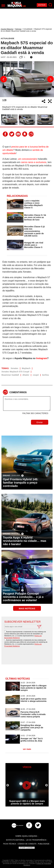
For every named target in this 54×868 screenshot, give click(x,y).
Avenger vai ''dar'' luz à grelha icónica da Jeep (32, 740)
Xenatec (15, 368)
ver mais (27, 749)
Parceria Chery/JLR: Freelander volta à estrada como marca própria (33, 714)
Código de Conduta (27, 844)
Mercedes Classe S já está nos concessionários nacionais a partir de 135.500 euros (34, 231)
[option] (27, 79)
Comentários (18, 392)
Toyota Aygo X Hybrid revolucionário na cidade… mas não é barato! (25, 541)
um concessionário (28, 159)
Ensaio (6, 475)
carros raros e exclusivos (34, 162)
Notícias (18, 29)
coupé (36, 375)
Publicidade (44, 844)
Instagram (42, 358)
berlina (46, 375)
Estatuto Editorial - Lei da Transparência (26, 840)
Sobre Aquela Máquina (26, 836)
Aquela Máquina (7, 29)
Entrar (42, 5)
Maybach (26, 368)
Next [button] (50, 79)
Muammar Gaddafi (10, 375)
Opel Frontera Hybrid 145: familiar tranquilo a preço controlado (21, 483)
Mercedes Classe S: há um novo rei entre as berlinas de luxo (35, 217)
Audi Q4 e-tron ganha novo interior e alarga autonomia (34, 700)
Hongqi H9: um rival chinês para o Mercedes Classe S (34, 245)
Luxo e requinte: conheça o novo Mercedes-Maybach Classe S (33, 204)
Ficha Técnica (10, 844)
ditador (26, 375)
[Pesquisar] (50, 5)
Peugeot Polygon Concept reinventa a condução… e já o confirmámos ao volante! (23, 597)
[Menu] (3, 6)
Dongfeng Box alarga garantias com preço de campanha (32, 728)
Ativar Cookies (27, 848)
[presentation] (28, 656)
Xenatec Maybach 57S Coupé (15, 372)
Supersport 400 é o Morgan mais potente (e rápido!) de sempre (34, 688)
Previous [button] (4, 79)
